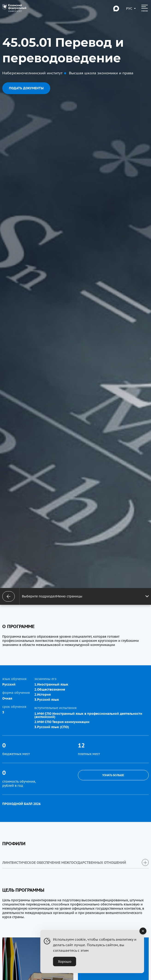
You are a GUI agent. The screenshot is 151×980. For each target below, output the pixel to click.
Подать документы (26, 88)
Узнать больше (113, 775)
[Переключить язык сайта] (129, 9)
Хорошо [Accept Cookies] (65, 961)
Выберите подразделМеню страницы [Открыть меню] (85, 596)
